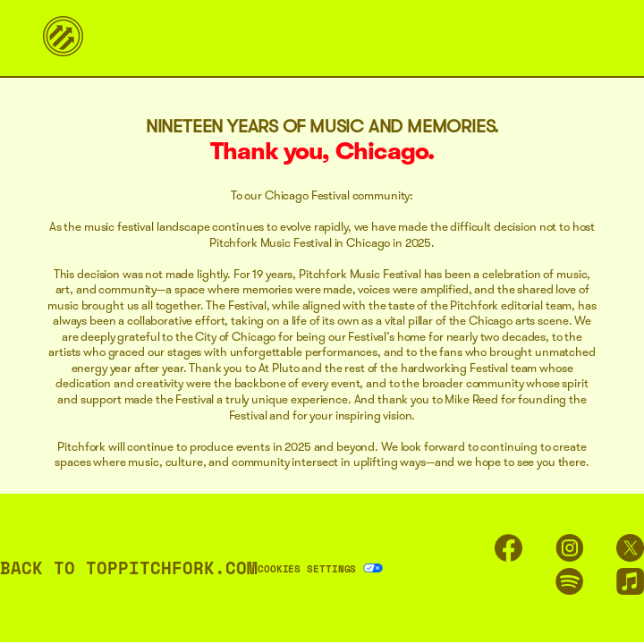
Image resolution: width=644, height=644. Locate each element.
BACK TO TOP (59, 568)
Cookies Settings (307, 568)
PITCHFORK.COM (188, 568)
